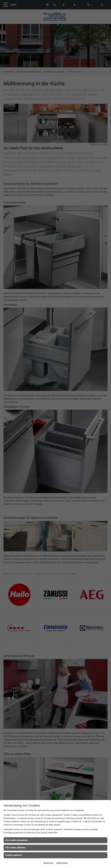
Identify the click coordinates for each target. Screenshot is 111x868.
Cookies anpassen (14, 855)
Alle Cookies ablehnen (15, 848)
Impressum (48, 863)
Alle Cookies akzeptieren (16, 840)
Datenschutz (62, 863)
